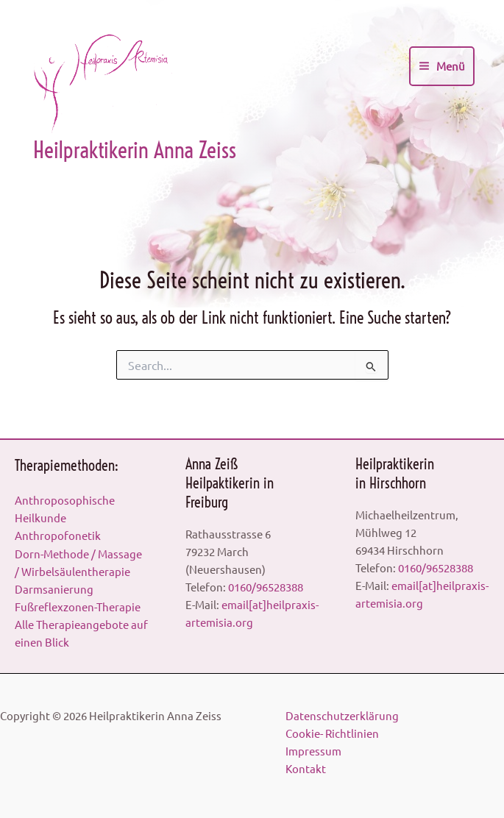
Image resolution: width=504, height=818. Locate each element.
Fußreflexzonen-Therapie (78, 607)
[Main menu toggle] (442, 66)
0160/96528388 (266, 587)
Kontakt (306, 768)
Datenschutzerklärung (342, 715)
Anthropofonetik (58, 535)
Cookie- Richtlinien (332, 733)
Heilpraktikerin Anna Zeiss (135, 150)
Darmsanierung (54, 589)
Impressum (313, 751)
